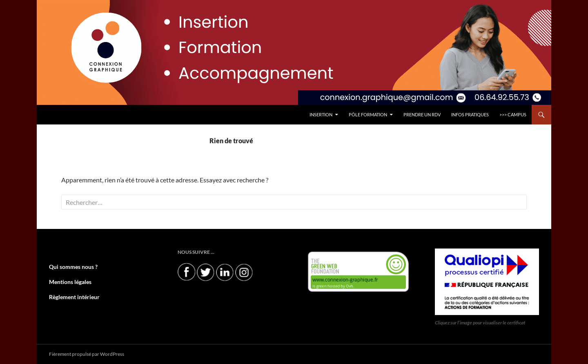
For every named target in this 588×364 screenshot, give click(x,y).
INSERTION (321, 114)
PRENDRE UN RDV (422, 114)
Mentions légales (67, 281)
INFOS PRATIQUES (470, 114)
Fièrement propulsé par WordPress (87, 354)
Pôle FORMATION (368, 114)
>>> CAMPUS (513, 114)
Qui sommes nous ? (69, 267)
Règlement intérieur (71, 296)
